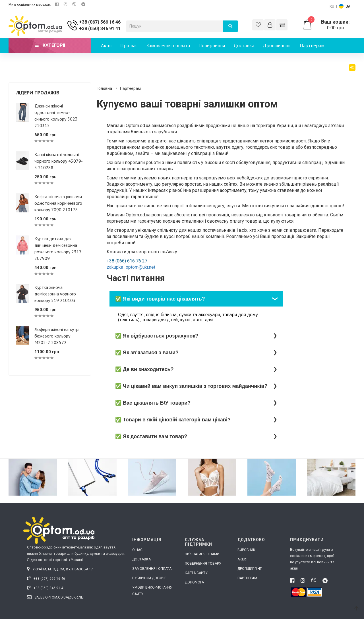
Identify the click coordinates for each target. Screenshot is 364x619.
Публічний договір (149, 578)
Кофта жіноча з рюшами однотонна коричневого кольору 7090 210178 (58, 203)
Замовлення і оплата (168, 45)
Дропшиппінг (277, 45)
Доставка (244, 45)
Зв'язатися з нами (202, 554)
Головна (104, 88)
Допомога (194, 582)
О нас (137, 550)
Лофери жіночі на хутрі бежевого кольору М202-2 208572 (57, 336)
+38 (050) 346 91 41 (100, 29)
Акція (242, 559)
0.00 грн (329, 25)
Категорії (50, 45)
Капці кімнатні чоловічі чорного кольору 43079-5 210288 (59, 161)
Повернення (212, 45)
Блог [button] (348, 73)
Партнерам (312, 45)
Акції (106, 45)
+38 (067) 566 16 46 (100, 22)
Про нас (129, 45)
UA (348, 7)
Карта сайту (196, 573)
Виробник (246, 550)
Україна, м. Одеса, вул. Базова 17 (60, 569)
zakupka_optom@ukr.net (131, 267)
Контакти (111, 60)
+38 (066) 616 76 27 (127, 261)
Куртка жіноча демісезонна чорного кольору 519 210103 (55, 294)
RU (332, 7)
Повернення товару (203, 564)
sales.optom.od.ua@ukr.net (56, 597)
